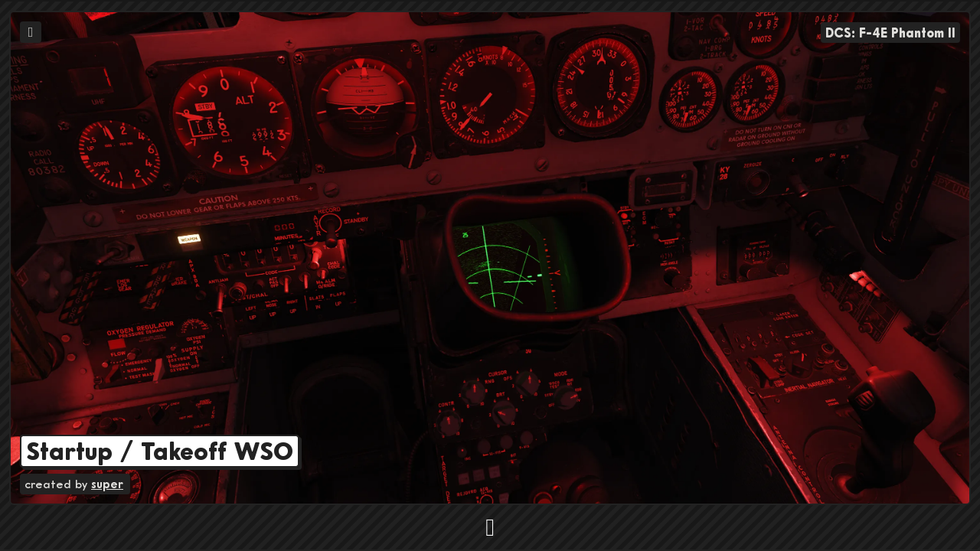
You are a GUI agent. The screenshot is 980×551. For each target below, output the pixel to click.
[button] (490, 520)
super (107, 484)
